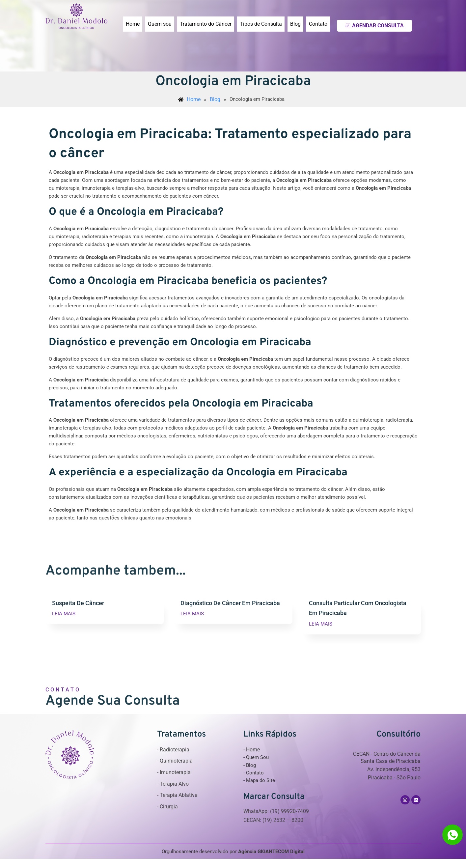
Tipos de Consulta (261, 24)
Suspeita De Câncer (80, 603)
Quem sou (160, 24)
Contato (318, 24)
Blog (295, 24)
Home (133, 24)
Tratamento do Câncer (206, 24)
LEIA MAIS (64, 615)
